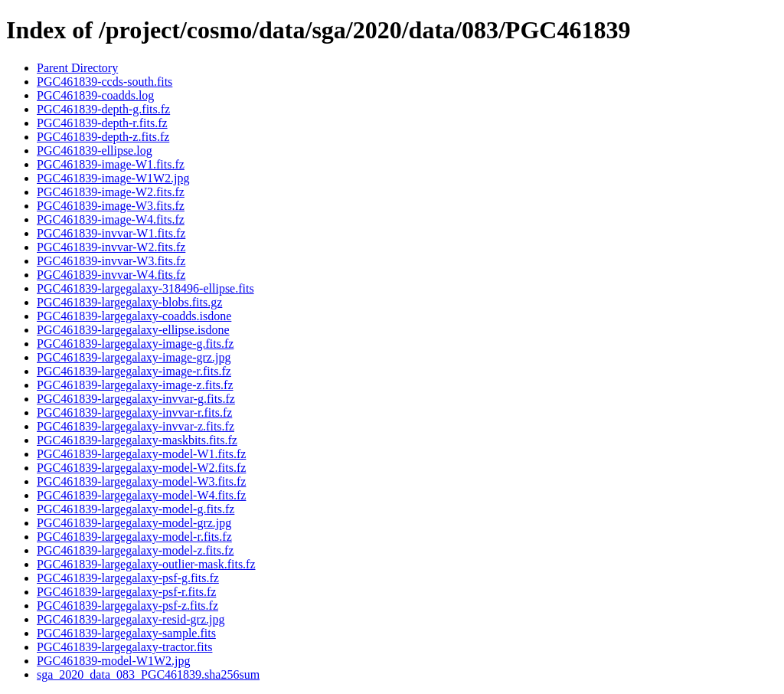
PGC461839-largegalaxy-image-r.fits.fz (134, 371)
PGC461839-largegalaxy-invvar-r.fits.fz (134, 412)
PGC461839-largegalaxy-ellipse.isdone (133, 330)
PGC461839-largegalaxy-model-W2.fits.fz (141, 468)
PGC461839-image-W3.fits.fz (111, 206)
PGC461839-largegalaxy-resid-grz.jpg (131, 619)
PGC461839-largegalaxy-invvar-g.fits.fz (136, 399)
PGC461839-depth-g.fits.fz (103, 109)
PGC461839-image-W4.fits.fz (111, 219)
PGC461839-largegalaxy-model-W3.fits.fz (141, 481)
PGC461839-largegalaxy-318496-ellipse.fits (145, 288)
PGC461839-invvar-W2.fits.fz (111, 247)
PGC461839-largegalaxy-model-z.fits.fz (135, 550)
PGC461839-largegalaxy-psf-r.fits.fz (126, 592)
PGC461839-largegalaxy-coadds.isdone (134, 316)
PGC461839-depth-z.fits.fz (103, 137)
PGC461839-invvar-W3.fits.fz (111, 261)
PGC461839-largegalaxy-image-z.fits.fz (135, 385)
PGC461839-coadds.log (95, 95)
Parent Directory (77, 68)
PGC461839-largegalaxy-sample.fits (126, 633)
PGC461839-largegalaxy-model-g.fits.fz (136, 509)
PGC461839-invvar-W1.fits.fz (111, 233)
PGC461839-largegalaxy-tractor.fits (124, 647)
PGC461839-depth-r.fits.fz (102, 123)
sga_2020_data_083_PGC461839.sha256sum (148, 674)
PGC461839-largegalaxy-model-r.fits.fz (134, 537)
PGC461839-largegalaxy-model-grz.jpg (134, 523)
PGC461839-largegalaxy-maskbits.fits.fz (137, 440)
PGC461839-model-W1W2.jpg (113, 661)
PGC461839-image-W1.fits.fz (111, 164)
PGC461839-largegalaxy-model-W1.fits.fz (141, 454)
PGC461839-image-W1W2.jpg (113, 178)
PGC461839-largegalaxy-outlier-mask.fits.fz (146, 564)
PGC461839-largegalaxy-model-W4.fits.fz (141, 495)
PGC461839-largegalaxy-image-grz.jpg (134, 357)
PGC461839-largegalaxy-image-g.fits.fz (135, 344)
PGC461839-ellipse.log (95, 151)
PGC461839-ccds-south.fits (105, 82)
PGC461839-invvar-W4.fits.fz (111, 275)
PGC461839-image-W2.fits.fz (111, 192)
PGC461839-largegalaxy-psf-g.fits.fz (128, 578)
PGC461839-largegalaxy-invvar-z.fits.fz (136, 426)
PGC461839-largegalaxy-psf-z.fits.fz (127, 606)
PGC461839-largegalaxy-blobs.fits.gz (129, 302)
